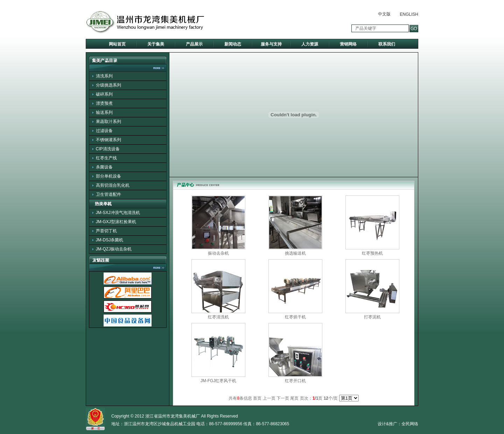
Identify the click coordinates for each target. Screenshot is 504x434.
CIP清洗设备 (108, 149)
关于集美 (156, 44)
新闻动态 (233, 44)
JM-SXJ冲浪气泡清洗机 (118, 213)
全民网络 (410, 424)
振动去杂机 (218, 253)
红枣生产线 (106, 158)
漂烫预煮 (104, 103)
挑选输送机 (295, 253)
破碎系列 (104, 94)
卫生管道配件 (108, 194)
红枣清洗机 (218, 317)
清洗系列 (104, 76)
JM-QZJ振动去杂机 (114, 249)
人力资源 (310, 44)
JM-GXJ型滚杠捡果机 (116, 222)
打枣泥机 (372, 317)
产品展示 (194, 44)
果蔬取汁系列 (108, 122)
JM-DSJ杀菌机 (110, 240)
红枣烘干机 (295, 317)
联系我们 (387, 44)
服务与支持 (271, 44)
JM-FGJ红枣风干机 (219, 381)
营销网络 (348, 44)
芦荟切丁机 (106, 231)
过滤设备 (104, 131)
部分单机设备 (108, 176)
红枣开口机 (295, 381)
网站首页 (117, 44)
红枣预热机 (372, 253)
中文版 (384, 14)
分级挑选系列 (108, 85)
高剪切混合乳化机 (113, 185)
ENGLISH (409, 14)
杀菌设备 (104, 167)
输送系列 (104, 112)
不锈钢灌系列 (108, 140)
